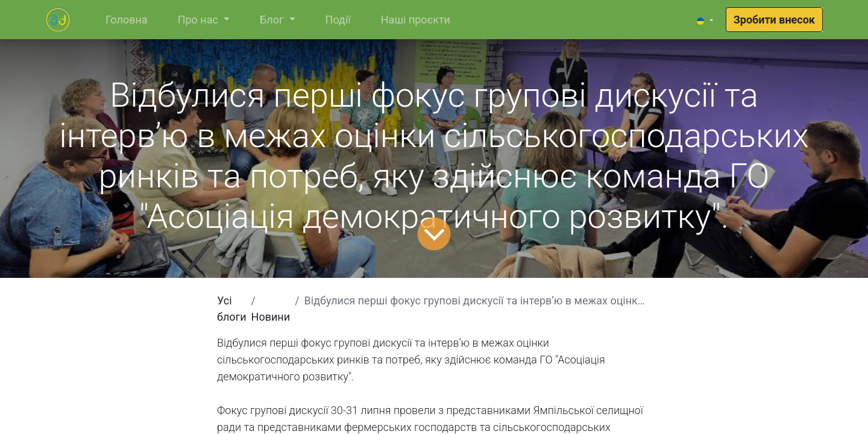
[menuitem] (127, 20)
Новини (271, 317)
